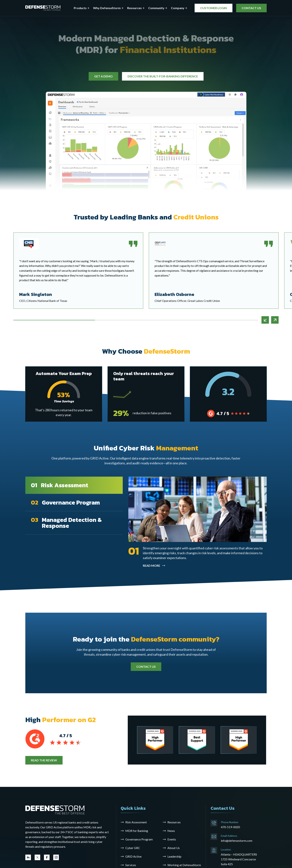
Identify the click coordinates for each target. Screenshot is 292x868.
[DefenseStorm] (43, 8)
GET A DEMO (103, 76)
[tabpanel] (214, 271)
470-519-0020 (230, 827)
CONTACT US (251, 8)
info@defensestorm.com (237, 841)
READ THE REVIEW (44, 760)
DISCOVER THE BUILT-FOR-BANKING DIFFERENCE (163, 76)
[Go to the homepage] (55, 809)
